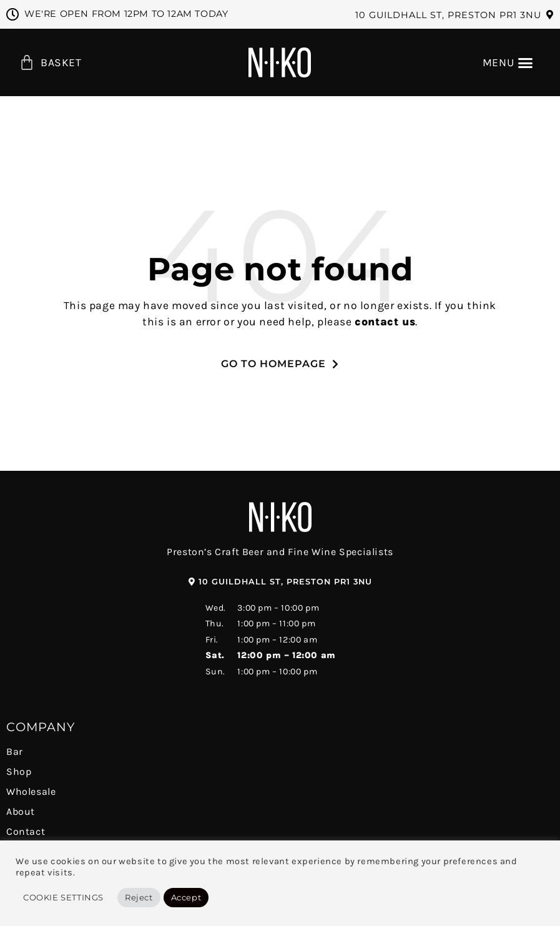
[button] (454, 15)
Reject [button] (139, 897)
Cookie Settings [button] (63, 897)
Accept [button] (186, 897)
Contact (26, 831)
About (21, 811)
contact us (385, 322)
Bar (15, 751)
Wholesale (31, 791)
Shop (19, 771)
